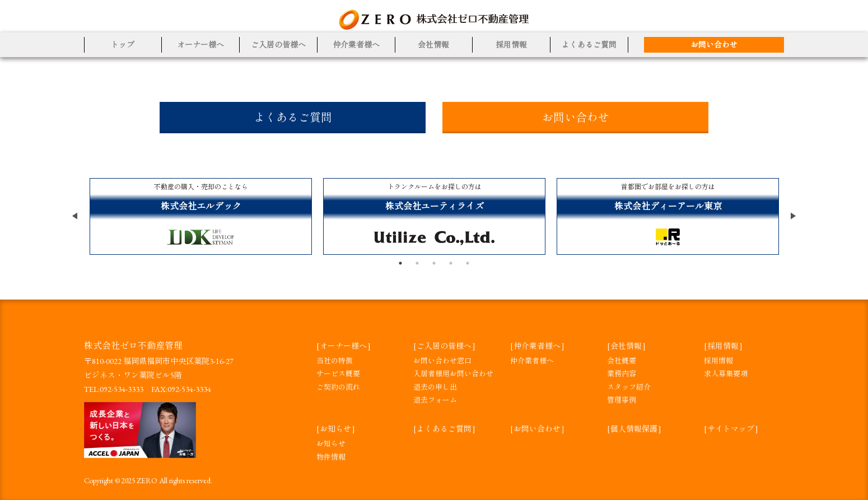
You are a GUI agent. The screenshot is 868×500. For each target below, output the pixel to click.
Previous (76, 216)
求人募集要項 (726, 374)
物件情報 (331, 457)
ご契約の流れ (338, 387)
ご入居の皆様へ (278, 45)
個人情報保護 (634, 429)
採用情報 (511, 45)
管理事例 (622, 400)
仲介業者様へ (356, 45)
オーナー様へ (200, 45)
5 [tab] (468, 263)
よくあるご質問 (589, 45)
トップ (123, 45)
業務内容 (622, 374)
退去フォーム (435, 400)
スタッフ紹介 (629, 387)
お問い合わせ (714, 45)
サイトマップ (731, 429)
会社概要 (622, 361)
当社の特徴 (335, 361)
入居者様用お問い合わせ (453, 374)
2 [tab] (417, 263)
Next (792, 216)
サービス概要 (338, 374)
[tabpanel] (201, 217)
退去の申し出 (435, 387)
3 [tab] (434, 263)
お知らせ (335, 429)
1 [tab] (400, 263)
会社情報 (433, 45)
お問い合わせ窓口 (442, 361)
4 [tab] (451, 263)
